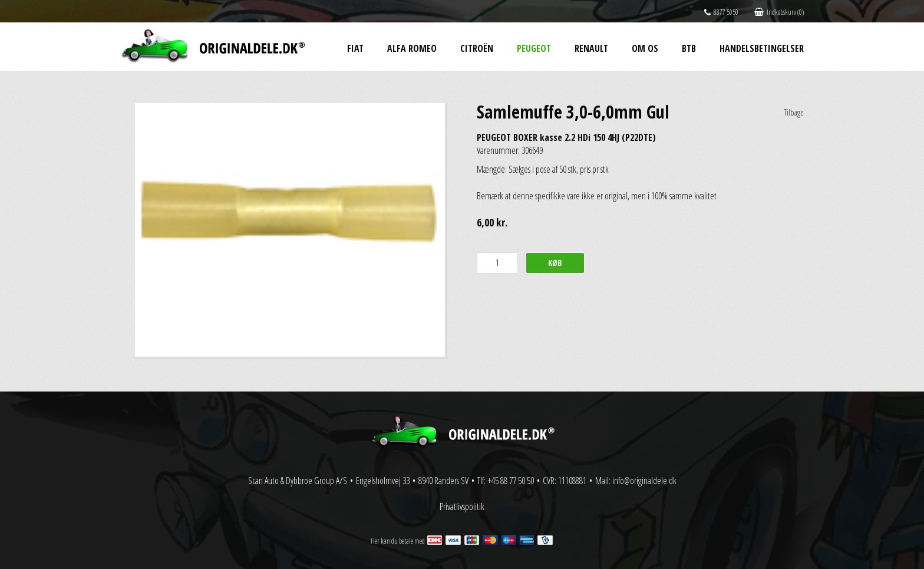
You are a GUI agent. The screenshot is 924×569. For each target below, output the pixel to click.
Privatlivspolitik (462, 506)
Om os (645, 48)
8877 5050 (721, 12)
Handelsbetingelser (762, 48)
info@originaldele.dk (644, 481)
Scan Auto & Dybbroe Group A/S (298, 481)
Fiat (355, 48)
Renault (591, 48)
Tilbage (794, 112)
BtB (689, 48)
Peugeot (534, 48)
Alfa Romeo (412, 48)
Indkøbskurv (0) (779, 12)
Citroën (477, 48)
